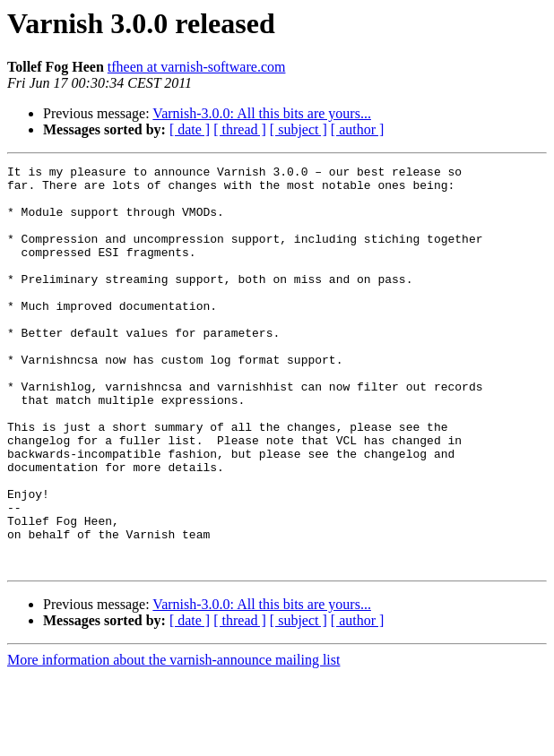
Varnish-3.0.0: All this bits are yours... (262, 113)
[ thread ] (240, 129)
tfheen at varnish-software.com (197, 67)
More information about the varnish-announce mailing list (173, 740)
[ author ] (358, 129)
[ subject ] (299, 129)
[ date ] (190, 129)
